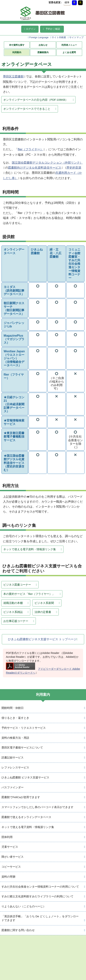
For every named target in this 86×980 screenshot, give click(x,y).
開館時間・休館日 (13, 708)
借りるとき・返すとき (15, 718)
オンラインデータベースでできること (27, 109)
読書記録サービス (13, 757)
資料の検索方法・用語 (15, 738)
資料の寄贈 (8, 877)
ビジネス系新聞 (44, 603)
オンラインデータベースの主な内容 (36, 100)
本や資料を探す (17, 45)
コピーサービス (11, 867)
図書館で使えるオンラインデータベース (26, 817)
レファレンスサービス (15, 767)
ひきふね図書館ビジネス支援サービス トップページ (42, 639)
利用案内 (17, 52)
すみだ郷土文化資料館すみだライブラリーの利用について (37, 896)
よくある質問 (69, 52)
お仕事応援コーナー (16, 621)
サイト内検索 (59, 37)
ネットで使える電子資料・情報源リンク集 (30, 549)
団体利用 (7, 837)
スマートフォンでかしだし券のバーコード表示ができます (37, 807)
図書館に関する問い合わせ (18, 930)
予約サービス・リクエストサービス (24, 728)
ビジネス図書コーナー (17, 585)
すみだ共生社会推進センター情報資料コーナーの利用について (40, 887)
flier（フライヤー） (30, 149)
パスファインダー (13, 787)
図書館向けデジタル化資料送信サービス (35, 168)
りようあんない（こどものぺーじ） (24, 906)
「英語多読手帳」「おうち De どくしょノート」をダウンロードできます (40, 918)
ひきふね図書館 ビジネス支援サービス (25, 777)
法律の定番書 (43, 612)
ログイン (30, 29)
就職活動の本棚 (13, 603)
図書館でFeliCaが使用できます (21, 797)
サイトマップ (76, 37)
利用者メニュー (69, 45)
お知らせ (43, 45)
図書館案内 (43, 52)
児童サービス (10, 847)
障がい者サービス (13, 857)
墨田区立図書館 (13, 76)
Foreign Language (39, 37)
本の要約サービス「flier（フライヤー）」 (29, 594)
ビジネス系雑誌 (13, 612)
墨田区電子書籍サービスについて (22, 747)
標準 (67, 2)
